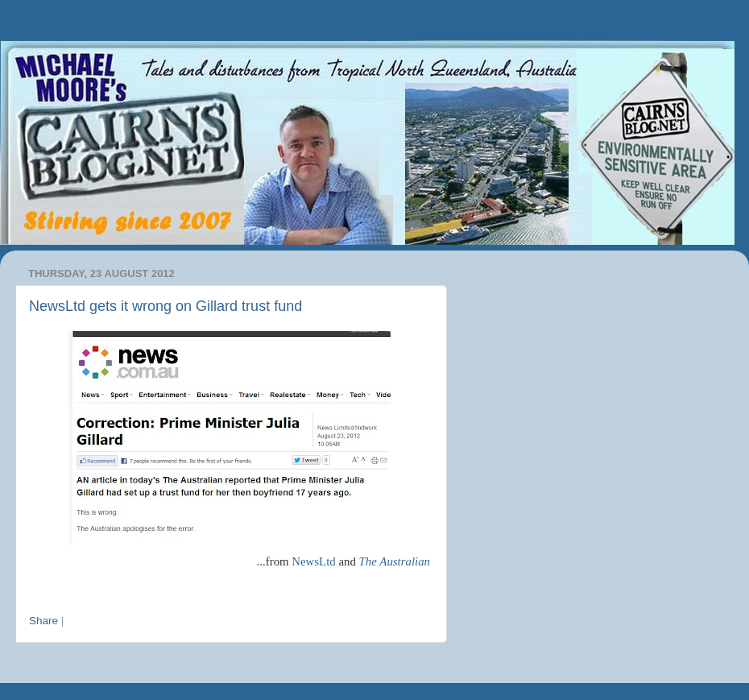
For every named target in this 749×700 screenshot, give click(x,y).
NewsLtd (313, 561)
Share (43, 621)
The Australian (395, 561)
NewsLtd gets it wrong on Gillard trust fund (166, 306)
